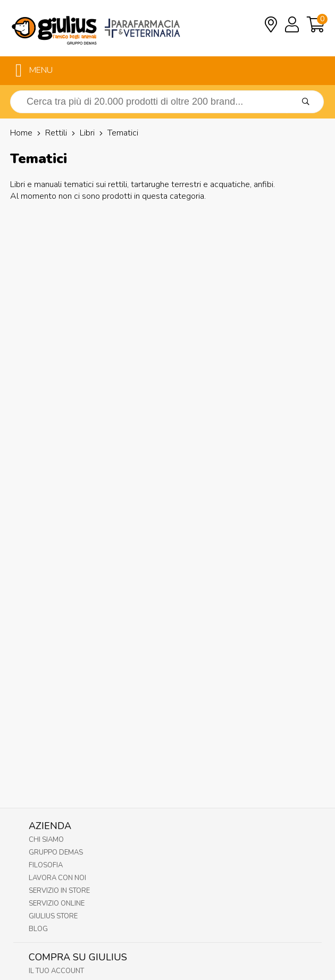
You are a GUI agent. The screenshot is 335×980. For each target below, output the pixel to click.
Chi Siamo (46, 840)
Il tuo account (56, 971)
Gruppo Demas (56, 852)
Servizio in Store (59, 891)
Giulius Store (53, 916)
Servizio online (57, 903)
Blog (38, 929)
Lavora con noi (57, 878)
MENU (34, 71)
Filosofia (46, 865)
